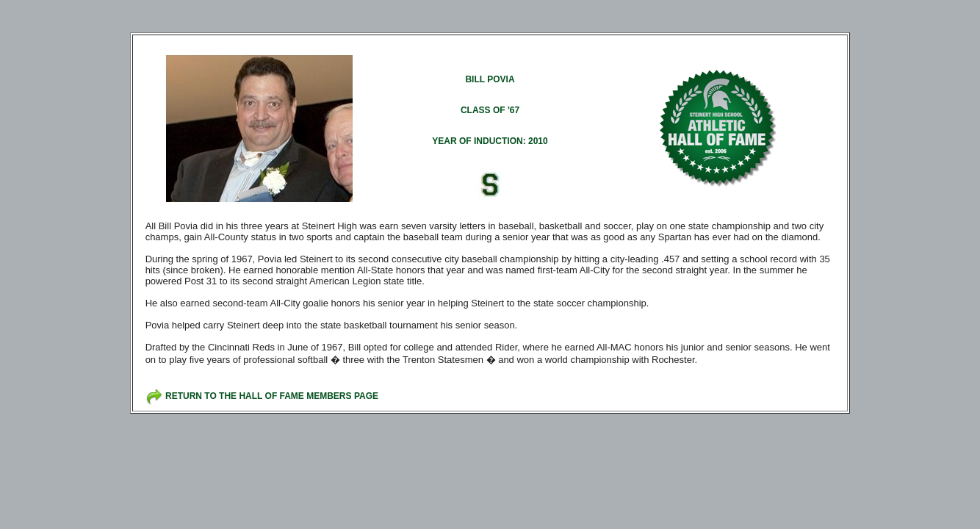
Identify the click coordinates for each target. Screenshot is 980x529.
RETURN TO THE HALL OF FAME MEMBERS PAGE (272, 396)
